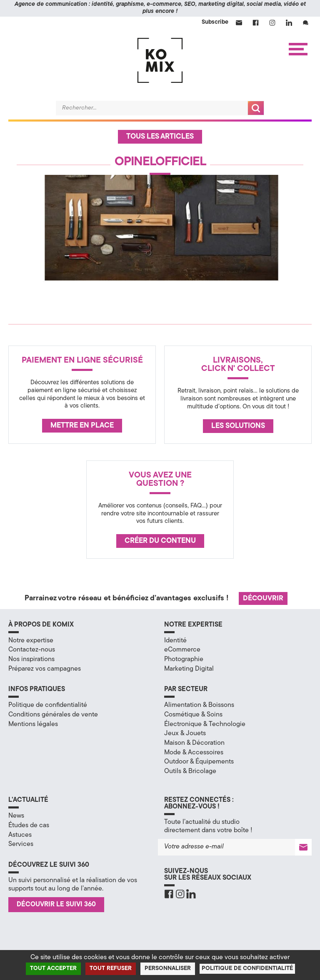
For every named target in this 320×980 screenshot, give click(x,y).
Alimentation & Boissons (199, 705)
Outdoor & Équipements (199, 762)
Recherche (256, 108)
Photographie (184, 659)
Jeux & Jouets (185, 734)
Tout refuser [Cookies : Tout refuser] (111, 969)
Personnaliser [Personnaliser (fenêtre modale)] (168, 969)
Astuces (20, 835)
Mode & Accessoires (194, 753)
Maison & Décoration (194, 743)
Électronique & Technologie (205, 724)
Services (21, 844)
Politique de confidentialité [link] (247, 969)
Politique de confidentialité (48, 705)
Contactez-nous (32, 650)
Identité (175, 641)
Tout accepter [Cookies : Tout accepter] (53, 969)
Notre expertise (31, 641)
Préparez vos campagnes (45, 669)
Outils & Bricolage (190, 771)
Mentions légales (33, 724)
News (16, 816)
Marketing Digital (189, 669)
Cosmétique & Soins (193, 715)
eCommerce (182, 650)
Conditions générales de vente (53, 715)
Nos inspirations (31, 659)
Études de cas (29, 826)
